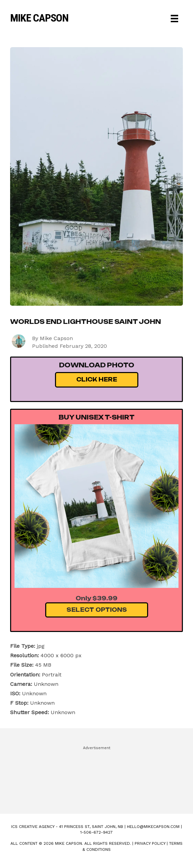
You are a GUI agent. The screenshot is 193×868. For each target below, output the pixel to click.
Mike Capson (39, 18)
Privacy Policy (150, 843)
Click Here (97, 379)
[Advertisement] (96, 777)
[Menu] (174, 19)
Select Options (97, 610)
